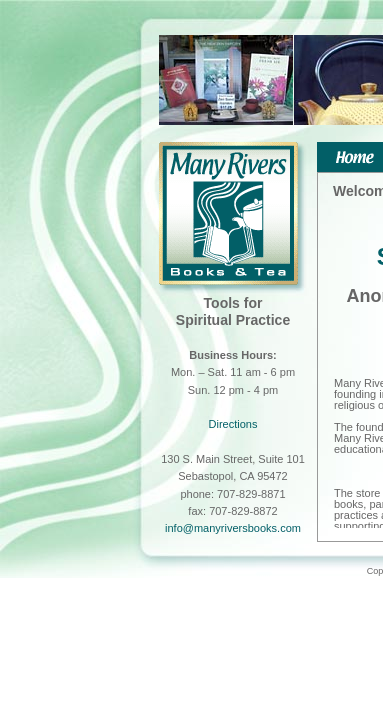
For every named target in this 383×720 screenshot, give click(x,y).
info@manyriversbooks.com (233, 528)
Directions (233, 424)
